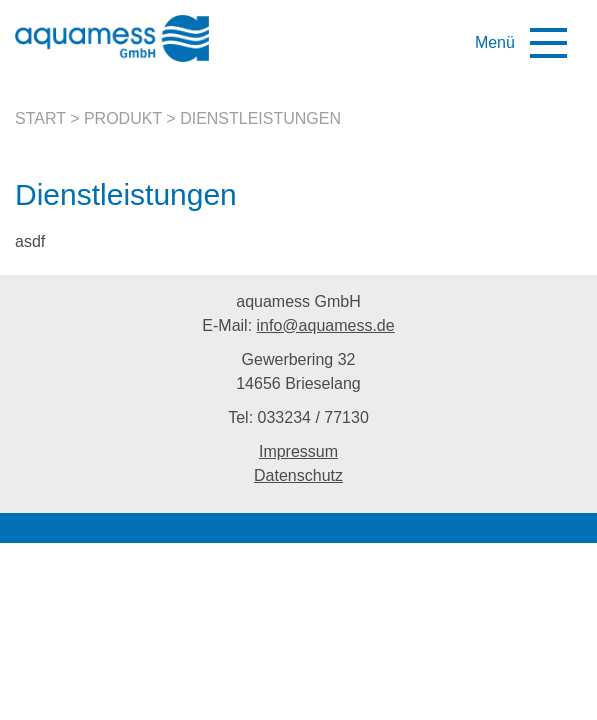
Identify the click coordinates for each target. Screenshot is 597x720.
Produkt (123, 118)
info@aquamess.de (326, 325)
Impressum (298, 451)
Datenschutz (298, 475)
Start (40, 118)
